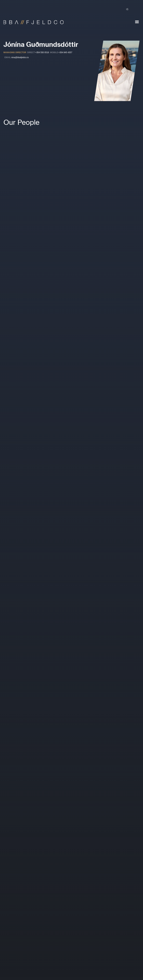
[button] (137, 22)
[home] (32, 21)
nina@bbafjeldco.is (20, 57)
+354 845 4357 (65, 52)
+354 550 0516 (42, 52)
